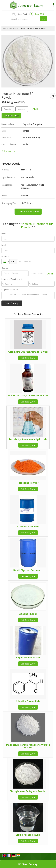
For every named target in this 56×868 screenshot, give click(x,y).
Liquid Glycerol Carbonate (28, 570)
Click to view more (9, 151)
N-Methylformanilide (28, 701)
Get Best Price (11, 116)
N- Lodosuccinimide (28, 527)
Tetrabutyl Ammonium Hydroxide (28, 439)
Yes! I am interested (28, 212)
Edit (35, 109)
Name (4, 234)
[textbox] (22, 109)
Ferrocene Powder (28, 483)
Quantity (5, 268)
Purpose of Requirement (12, 279)
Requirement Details (10, 290)
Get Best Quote (28, 358)
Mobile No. (6, 257)
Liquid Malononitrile (28, 658)
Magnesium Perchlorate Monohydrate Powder (28, 746)
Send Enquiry (28, 864)
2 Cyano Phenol (28, 614)
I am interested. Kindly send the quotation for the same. (28, 295)
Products (14, 28)
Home (6, 28)
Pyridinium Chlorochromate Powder (28, 352)
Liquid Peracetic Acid (28, 835)
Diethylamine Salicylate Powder (28, 791)
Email (4, 245)
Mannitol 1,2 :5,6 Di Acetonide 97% (28, 396)
